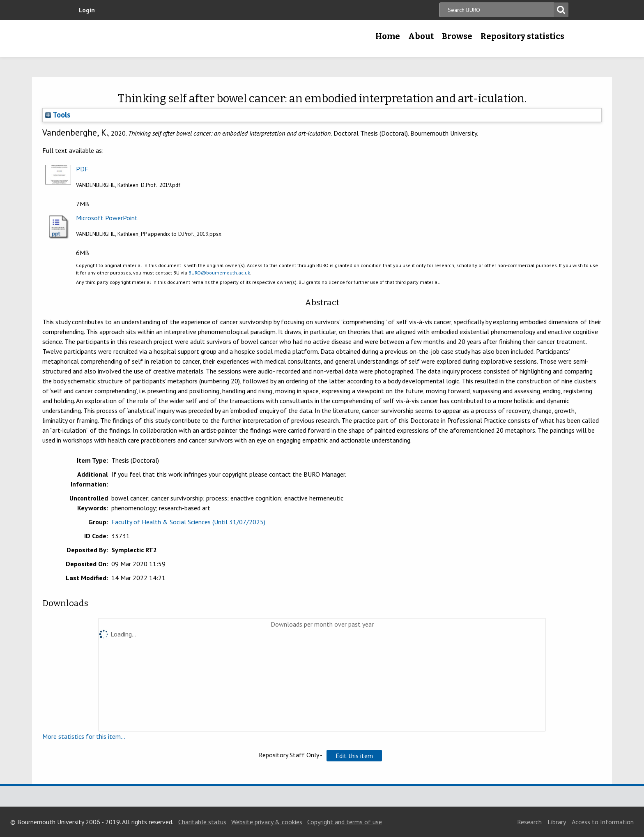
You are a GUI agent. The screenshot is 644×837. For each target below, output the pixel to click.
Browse (457, 36)
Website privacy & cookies (267, 822)
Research (529, 822)
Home (388, 36)
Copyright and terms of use (345, 822)
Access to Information (603, 822)
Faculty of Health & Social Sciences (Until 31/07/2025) (188, 522)
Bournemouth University (133, 38)
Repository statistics (522, 36)
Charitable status (202, 822)
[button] (354, 756)
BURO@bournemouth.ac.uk (219, 273)
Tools (58, 115)
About (421, 36)
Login (87, 10)
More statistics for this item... (84, 736)
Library (557, 822)
